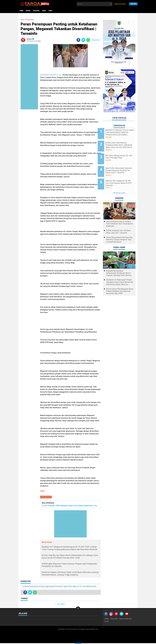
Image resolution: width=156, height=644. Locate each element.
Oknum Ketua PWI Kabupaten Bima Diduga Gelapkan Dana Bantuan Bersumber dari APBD (120, 283)
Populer (133, 4)
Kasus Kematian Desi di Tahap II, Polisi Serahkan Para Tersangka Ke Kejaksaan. (119, 215)
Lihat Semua (61, 605)
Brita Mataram (46, 497)
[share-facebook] (78, 40)
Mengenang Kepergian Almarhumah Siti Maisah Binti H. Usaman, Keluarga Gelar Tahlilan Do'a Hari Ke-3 (119, 265)
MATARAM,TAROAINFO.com (51, 75)
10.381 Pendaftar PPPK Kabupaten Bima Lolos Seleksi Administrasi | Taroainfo (70, 506)
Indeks (28, 11)
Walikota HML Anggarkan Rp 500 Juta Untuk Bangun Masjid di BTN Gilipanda (121, 176)
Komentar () (96, 40)
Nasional (36, 11)
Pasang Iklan (116, 619)
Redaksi (107, 619)
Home (21, 11)
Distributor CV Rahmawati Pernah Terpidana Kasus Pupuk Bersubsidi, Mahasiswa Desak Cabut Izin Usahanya (120, 274)
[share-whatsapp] (88, 40)
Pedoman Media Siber (129, 619)
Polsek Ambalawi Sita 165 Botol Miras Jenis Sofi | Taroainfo (118, 223)
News (44, 11)
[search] (95, 4)
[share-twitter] (83, 40)
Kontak (107, 622)
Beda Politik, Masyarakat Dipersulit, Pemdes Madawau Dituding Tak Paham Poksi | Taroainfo (122, 165)
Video (50, 11)
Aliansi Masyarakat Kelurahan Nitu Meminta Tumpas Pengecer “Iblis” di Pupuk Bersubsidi (119, 231)
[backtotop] (78, 609)
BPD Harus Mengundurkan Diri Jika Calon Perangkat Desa (122, 153)
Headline (22, 619)
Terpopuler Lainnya (119, 185)
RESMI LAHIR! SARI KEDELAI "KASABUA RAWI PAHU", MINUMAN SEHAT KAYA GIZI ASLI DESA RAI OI (121, 144)
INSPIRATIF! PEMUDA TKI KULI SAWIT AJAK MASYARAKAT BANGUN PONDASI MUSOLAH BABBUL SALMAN (122, 133)
